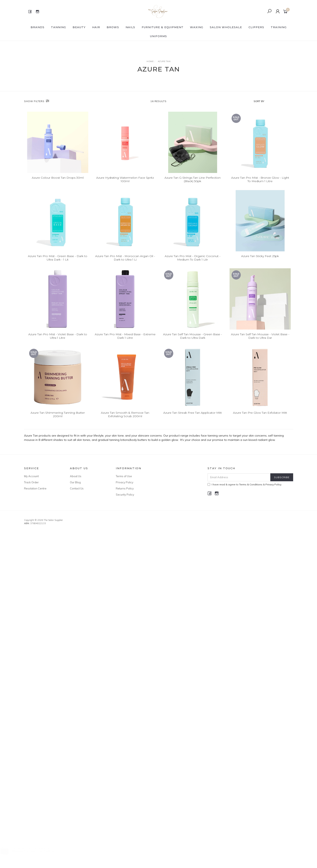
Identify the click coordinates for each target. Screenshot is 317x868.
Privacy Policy (125, 482)
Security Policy (125, 495)
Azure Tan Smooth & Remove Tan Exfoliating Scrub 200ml (125, 420)
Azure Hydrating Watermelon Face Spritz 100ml (125, 179)
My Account (31, 476)
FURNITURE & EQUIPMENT (163, 27)
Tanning (59, 27)
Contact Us (77, 488)
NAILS (130, 27)
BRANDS (38, 27)
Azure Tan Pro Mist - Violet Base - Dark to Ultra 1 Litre (58, 342)
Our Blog (75, 482)
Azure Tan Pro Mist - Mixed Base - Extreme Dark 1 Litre (125, 342)
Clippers (256, 27)
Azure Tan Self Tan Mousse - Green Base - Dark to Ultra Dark (193, 342)
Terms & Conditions (251, 484)
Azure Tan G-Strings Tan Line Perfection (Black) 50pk (193, 179)
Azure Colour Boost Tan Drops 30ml (58, 178)
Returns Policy (125, 488)
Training (279, 27)
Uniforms (158, 36)
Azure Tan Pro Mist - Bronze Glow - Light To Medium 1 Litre (260, 179)
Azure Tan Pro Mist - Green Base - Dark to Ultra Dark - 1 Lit (58, 264)
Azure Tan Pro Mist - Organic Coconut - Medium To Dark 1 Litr (193, 264)
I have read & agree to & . (245, 484)
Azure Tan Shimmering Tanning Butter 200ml (58, 420)
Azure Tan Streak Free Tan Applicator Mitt (193, 419)
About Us (76, 476)
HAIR (96, 27)
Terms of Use (124, 476)
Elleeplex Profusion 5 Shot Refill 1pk (38, 851)
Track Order (31, 482)
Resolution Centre (35, 488)
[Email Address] (239, 477)
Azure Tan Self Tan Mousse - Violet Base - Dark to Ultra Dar (260, 342)
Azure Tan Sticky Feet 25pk (260, 262)
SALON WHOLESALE (226, 27)
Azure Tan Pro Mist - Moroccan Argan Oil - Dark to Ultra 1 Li (125, 264)
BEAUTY (79, 27)
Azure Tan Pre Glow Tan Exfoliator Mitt (260, 419)
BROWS (113, 27)
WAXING (197, 27)
